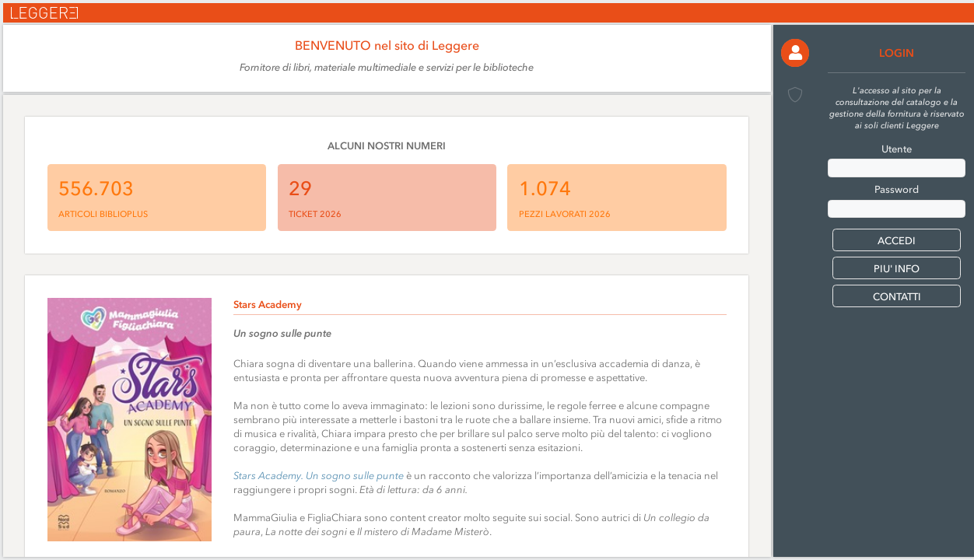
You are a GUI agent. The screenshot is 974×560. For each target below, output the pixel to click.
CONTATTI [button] (897, 297)
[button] (795, 53)
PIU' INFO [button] (897, 269)
